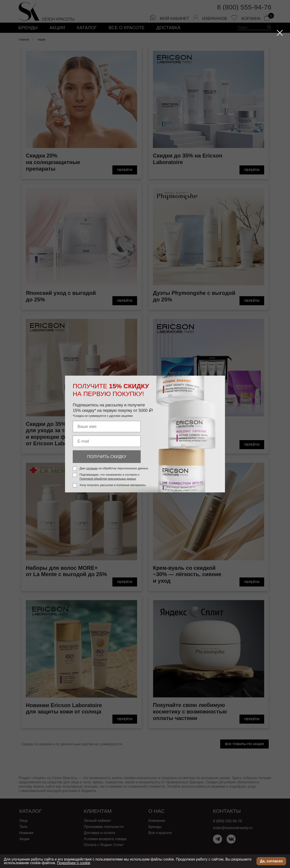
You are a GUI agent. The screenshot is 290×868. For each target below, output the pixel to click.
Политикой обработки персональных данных (108, 479)
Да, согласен (271, 861)
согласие (92, 468)
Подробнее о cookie (74, 863)
